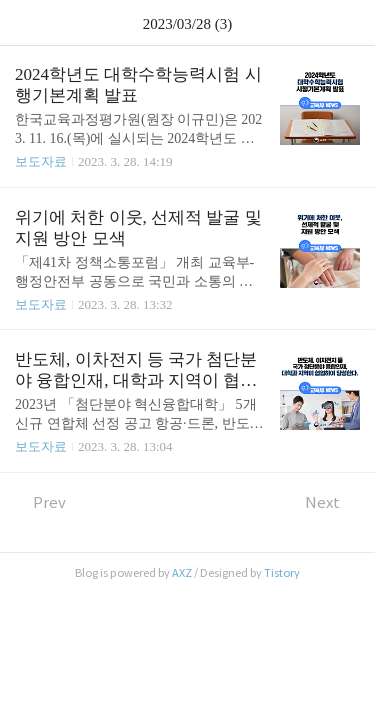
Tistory (282, 573)
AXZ (182, 573)
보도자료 (41, 161)
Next (332, 502)
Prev (40, 502)
